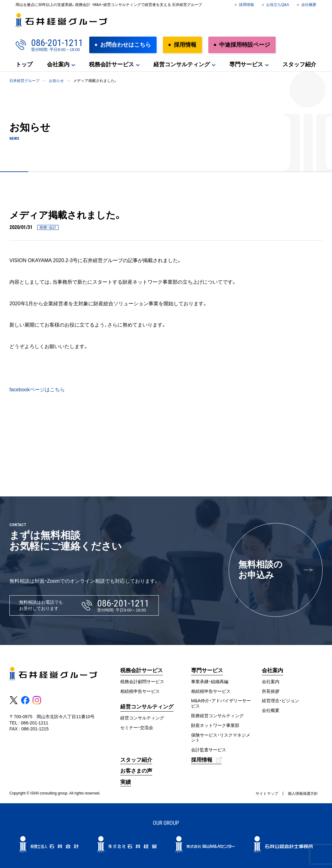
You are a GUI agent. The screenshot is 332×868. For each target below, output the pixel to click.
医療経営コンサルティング (217, 716)
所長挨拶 (271, 691)
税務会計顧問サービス (142, 682)
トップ (24, 64)
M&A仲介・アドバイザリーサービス (221, 703)
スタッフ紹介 (299, 64)
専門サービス (246, 64)
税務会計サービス (112, 64)
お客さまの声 (136, 771)
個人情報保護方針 (303, 794)
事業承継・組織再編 (210, 682)
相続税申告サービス (140, 691)
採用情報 (246, 5)
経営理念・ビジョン (280, 701)
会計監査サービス (209, 750)
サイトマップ (267, 794)
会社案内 (58, 64)
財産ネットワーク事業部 (215, 725)
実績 (126, 782)
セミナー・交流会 (137, 728)
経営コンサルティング (182, 64)
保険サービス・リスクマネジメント (221, 738)
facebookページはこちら (37, 390)
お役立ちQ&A (278, 5)
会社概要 (309, 5)
